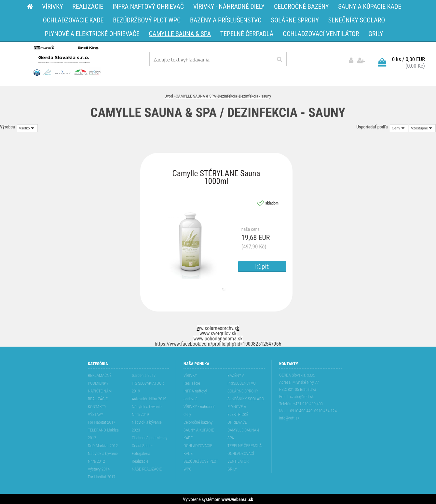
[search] (279, 60)
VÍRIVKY (190, 374)
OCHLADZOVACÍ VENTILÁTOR (241, 456)
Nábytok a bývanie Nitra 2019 (147, 410)
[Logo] (67, 60)
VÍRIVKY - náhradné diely (199, 410)
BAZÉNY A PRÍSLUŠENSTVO (242, 378)
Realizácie (140, 460)
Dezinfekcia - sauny (255, 95)
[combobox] (399, 127)
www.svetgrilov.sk (218, 332)
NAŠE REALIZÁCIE (147, 468)
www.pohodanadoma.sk (218, 338)
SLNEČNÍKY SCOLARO (246, 398)
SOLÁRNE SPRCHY (243, 390)
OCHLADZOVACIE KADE (198, 449)
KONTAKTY (97, 406)
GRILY (232, 468)
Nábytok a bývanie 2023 (147, 425)
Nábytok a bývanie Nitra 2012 (103, 456)
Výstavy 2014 (99, 468)
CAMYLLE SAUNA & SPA (196, 95)
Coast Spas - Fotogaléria (142, 449)
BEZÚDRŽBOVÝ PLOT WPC (201, 464)
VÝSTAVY (95, 413)
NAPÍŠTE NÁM (100, 390)
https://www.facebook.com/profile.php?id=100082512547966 (218, 343)
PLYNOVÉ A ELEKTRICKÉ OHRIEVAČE (238, 413)
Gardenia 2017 (144, 374)
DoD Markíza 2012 (103, 445)
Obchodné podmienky (150, 437)
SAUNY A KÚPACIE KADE (199, 433)
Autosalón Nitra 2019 (149, 398)
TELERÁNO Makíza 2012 (103, 433)
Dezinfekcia (227, 95)
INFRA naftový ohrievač (195, 394)
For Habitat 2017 (102, 421)
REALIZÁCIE (98, 398)
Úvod (169, 95)
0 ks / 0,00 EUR (409, 58)
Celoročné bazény (198, 421)
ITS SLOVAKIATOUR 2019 (148, 386)
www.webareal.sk (237, 498)
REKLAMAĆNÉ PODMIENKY (100, 378)
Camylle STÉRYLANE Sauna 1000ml (216, 174)
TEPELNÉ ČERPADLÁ (245, 445)
